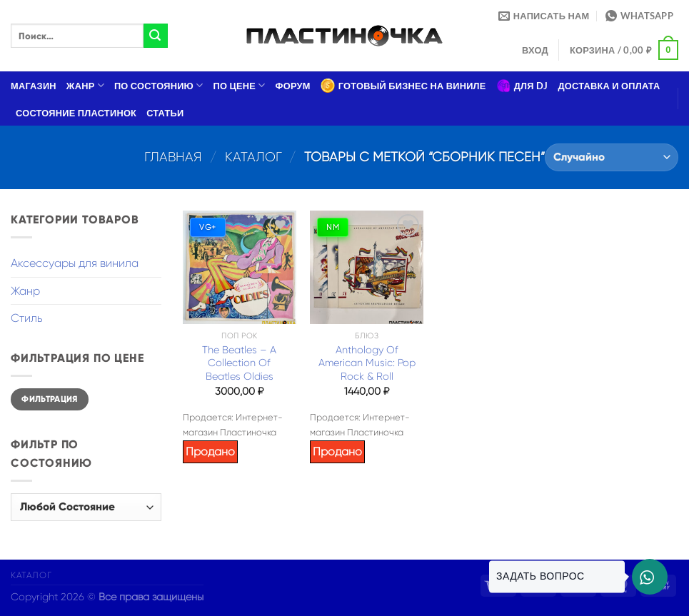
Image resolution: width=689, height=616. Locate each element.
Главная (173, 157)
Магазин (34, 86)
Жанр (85, 85)
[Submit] (156, 36)
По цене (240, 85)
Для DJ (522, 86)
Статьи (165, 113)
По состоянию (159, 85)
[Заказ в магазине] (612, 157)
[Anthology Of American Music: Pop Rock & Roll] (367, 267)
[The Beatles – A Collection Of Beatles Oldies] (240, 267)
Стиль (27, 318)
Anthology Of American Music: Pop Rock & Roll (367, 363)
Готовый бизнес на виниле (403, 86)
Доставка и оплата (609, 86)
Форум (293, 86)
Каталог (253, 157)
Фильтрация (50, 399)
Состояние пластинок (76, 113)
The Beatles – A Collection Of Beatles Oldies (239, 363)
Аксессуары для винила (75, 263)
